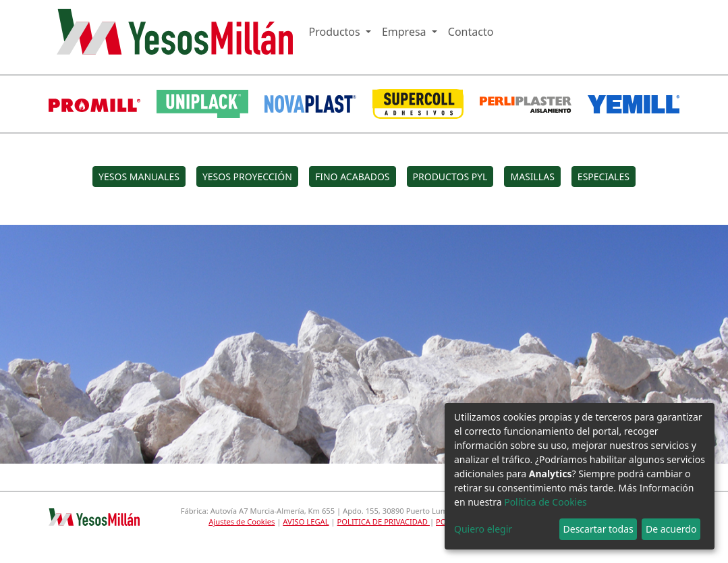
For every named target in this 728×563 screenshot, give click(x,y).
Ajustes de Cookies (242, 521)
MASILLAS (532, 177)
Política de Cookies (545, 502)
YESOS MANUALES (139, 177)
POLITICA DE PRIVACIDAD (384, 521)
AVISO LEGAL (306, 521)
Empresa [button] (405, 32)
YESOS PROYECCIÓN (247, 177)
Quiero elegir (483, 529)
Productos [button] (336, 32)
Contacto (471, 32)
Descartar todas (598, 529)
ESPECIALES (604, 177)
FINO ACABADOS (353, 177)
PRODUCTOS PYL (450, 177)
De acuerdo (671, 529)
